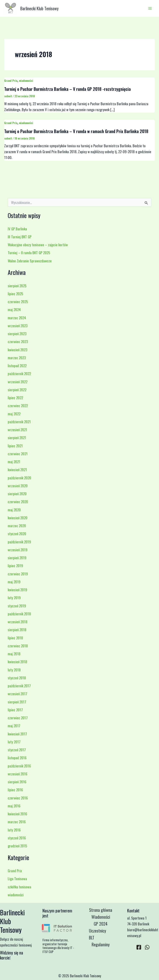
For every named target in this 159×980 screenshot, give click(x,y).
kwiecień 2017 (17, 734)
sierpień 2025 (17, 286)
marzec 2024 (17, 318)
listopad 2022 (17, 366)
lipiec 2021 (15, 446)
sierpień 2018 (17, 630)
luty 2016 (14, 830)
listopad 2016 (17, 758)
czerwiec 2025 (18, 302)
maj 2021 (14, 462)
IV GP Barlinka (17, 229)
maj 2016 (14, 806)
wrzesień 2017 (17, 694)
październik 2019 (19, 542)
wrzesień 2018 (18, 622)
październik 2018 (19, 614)
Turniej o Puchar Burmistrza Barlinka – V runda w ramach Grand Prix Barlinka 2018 (76, 131)
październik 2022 (19, 374)
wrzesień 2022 (18, 382)
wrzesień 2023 (18, 326)
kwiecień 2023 (17, 350)
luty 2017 (14, 742)
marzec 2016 (17, 822)
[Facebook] (139, 947)
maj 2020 (14, 510)
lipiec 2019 (15, 566)
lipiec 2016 (15, 790)
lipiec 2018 (15, 638)
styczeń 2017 (17, 750)
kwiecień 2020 (18, 518)
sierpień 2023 (17, 334)
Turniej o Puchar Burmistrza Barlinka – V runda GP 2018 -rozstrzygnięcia (67, 89)
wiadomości (26, 80)
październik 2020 (19, 478)
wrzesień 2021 (17, 430)
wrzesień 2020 (18, 486)
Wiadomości (101, 917)
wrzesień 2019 (18, 550)
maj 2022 (14, 414)
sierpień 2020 (17, 494)
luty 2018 (14, 670)
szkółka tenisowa (19, 887)
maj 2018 (14, 654)
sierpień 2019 (17, 558)
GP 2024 (101, 924)
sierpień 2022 (17, 390)
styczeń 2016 (17, 838)
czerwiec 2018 (18, 646)
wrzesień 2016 (18, 774)
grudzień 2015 (17, 846)
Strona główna (101, 910)
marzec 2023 (17, 358)
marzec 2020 (17, 526)
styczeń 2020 (17, 534)
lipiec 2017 (15, 710)
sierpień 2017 (17, 702)
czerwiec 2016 (18, 798)
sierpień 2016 (17, 782)
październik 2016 (19, 766)
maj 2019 (14, 582)
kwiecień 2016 (17, 814)
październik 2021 (19, 422)
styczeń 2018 (17, 678)
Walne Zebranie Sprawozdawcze (30, 261)
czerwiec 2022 (18, 406)
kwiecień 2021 (17, 470)
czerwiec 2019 (18, 574)
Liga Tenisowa (17, 879)
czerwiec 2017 (18, 718)
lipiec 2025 (15, 294)
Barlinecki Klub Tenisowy (39, 8)
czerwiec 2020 (18, 502)
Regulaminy (101, 944)
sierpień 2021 (17, 438)
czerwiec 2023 (18, 342)
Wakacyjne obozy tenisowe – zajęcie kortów (38, 245)
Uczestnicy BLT (97, 934)
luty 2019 (14, 598)
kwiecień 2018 (17, 662)
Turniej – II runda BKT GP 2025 (29, 253)
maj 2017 (14, 726)
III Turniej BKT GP (20, 237)
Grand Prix (11, 80)
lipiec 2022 (15, 398)
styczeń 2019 (17, 606)
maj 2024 (14, 310)
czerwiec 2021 (18, 454)
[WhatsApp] (147, 947)
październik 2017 (19, 686)
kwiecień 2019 (17, 590)
